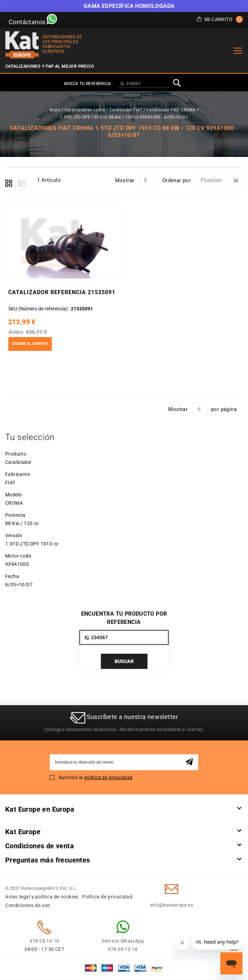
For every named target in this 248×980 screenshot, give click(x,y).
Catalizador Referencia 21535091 (61, 292)
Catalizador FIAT (126, 110)
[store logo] (22, 45)
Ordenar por (177, 180)
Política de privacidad (107, 897)
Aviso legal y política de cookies (42, 897)
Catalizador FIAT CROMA (171, 110)
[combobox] (144, 84)
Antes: (16, 332)
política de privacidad (108, 778)
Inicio (55, 110)
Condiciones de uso (28, 906)
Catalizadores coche (85, 110)
